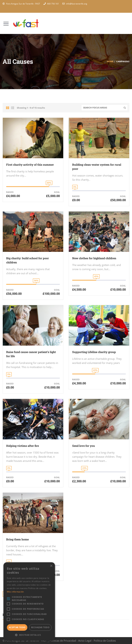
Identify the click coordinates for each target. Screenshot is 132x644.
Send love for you (84, 446)
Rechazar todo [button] (40, 627)
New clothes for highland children (94, 258)
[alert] (29, 601)
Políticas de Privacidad (63, 641)
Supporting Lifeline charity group (94, 352)
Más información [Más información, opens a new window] (15, 592)
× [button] (51, 566)
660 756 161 (53, 4)
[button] (29, 635)
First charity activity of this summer (30, 165)
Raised (10, 192)
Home (110, 61)
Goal (57, 192)
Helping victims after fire (23, 446)
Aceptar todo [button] (17, 627)
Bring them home (17, 539)
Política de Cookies (105, 641)
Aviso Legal (85, 641)
